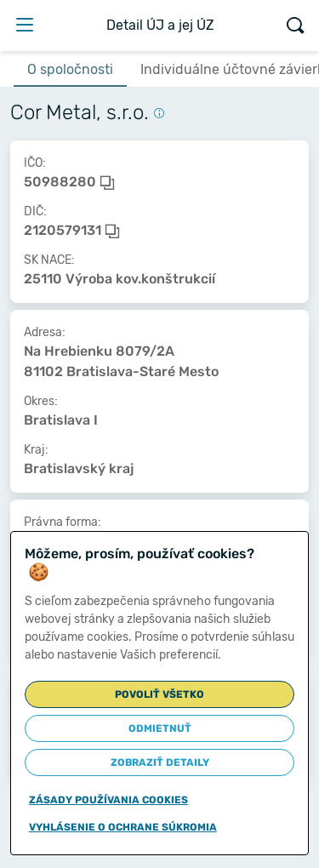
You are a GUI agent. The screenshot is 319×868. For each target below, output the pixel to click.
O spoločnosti (70, 69)
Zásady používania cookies (108, 800)
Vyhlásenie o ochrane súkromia (123, 827)
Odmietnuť (160, 728)
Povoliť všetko (159, 694)
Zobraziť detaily (160, 762)
